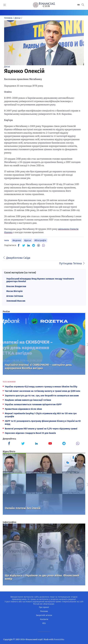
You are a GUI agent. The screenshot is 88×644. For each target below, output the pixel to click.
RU (79, 5)
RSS (44, 623)
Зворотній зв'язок (44, 615)
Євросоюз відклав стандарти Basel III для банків (30, 433)
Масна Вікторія (14, 291)
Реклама (44, 611)
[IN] (29, 245)
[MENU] (5, 5)
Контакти (44, 619)
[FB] (19, 245)
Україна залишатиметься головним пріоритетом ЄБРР (33, 404)
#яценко (17, 240)
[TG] (34, 245)
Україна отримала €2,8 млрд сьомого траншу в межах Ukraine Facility (41, 387)
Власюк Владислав (16, 286)
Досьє (7, 67)
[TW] (24, 245)
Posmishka (59, 639)
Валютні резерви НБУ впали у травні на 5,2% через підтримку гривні (41, 429)
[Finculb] (10, 444)
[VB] (44, 245)
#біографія (40, 240)
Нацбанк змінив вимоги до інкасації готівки (28, 400)
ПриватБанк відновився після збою (23, 409)
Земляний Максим (16, 301)
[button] (83, 5)
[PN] (39, 245)
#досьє (28, 240)
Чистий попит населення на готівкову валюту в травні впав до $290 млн (42, 391)
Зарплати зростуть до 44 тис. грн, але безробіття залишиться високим (42, 396)
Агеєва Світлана (15, 296)
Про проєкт (44, 607)
